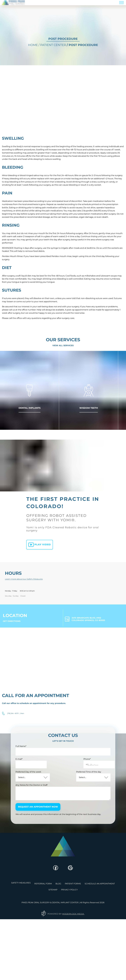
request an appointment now (43, 872)
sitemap (53, 951)
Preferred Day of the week (32, 835)
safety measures (21, 946)
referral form (43, 946)
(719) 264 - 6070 (13, 772)
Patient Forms (73, 946)
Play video (37, 590)
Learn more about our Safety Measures (28, 624)
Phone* (73, 823)
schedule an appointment (100, 946)
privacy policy (69, 951)
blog (58, 946)
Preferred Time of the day (82, 835)
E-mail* (23, 823)
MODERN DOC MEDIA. (75, 974)
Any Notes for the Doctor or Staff (35, 849)
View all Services (63, 377)
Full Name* (25, 810)
